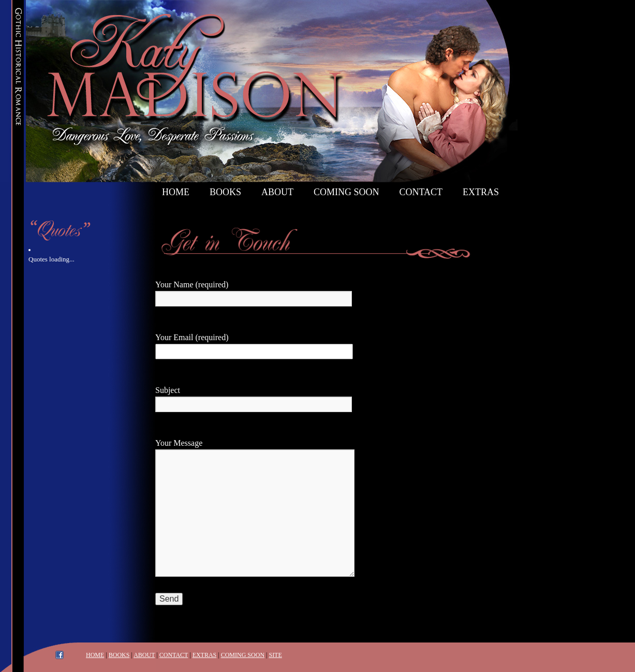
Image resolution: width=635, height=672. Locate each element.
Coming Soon (346, 192)
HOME (95, 655)
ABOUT (144, 655)
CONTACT (174, 655)
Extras (481, 192)
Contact (421, 192)
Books (225, 192)
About (277, 192)
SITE (275, 655)
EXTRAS (205, 655)
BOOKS (119, 655)
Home (176, 192)
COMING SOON (243, 655)
